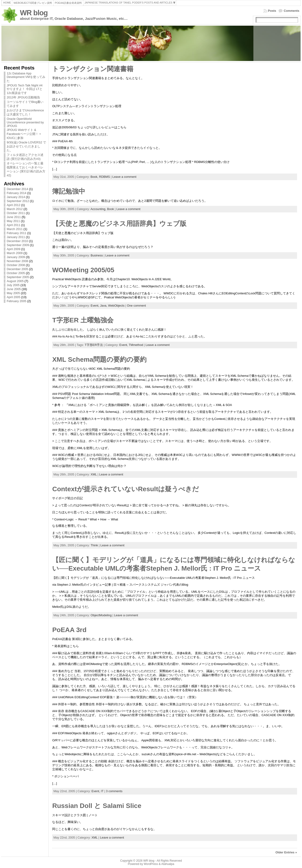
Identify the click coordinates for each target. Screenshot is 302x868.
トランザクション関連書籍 (93, 69)
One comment (136, 306)
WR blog (34, 13)
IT (102, 791)
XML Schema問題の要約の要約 (99, 359)
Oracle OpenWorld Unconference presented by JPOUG (25, 122)
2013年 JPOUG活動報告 (23, 97)
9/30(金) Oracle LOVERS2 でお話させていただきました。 (26, 146)
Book (111, 209)
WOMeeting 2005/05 (83, 270)
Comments (291, 11)
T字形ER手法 (94, 345)
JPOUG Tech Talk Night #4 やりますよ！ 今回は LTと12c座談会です (25, 89)
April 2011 (13, 225)
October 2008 (16, 265)
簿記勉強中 (69, 191)
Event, (95, 306)
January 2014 (16, 197)
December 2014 (17, 189)
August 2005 (15, 281)
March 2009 (15, 253)
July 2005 (13, 285)
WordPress (151, 864)
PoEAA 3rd (69, 630)
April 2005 (13, 297)
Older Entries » (286, 852)
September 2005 (18, 277)
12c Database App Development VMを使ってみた (26, 77)
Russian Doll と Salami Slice (97, 806)
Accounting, (99, 209)
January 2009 (16, 257)
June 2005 (14, 289)
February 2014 (16, 193)
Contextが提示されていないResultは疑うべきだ (126, 489)
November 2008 (17, 261)
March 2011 (15, 229)
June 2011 (14, 217)
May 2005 (13, 293)
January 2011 (16, 237)
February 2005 (16, 301)
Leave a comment (124, 177)
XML (94, 474)
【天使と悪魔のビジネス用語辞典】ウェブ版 (119, 224)
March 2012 (15, 209)
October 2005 (16, 273)
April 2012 (13, 205)
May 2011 (13, 221)
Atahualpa (168, 864)
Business (97, 255)
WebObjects (116, 306)
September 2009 (18, 245)
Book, (95, 177)
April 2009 (13, 249)
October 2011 (16, 213)
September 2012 (18, 201)
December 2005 (17, 269)
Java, (104, 306)
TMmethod (136, 345)
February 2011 (16, 233)
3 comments (114, 791)
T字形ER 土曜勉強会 (83, 320)
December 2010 (17, 241)
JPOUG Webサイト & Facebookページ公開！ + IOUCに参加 (24, 134)
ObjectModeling (101, 615)
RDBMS (105, 177)
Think (94, 545)
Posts (272, 11)
